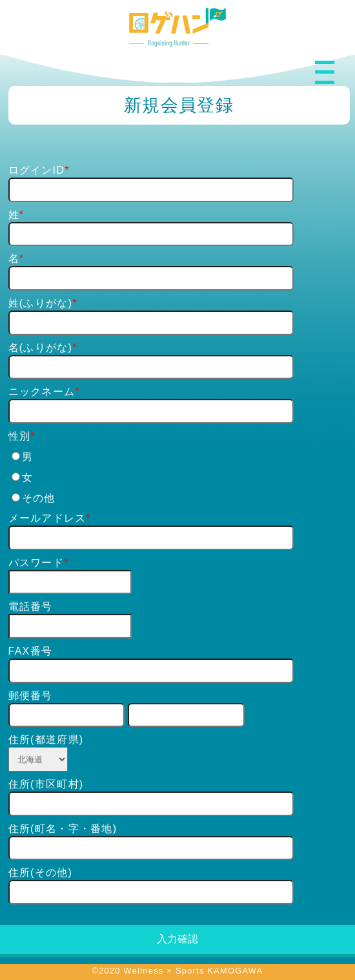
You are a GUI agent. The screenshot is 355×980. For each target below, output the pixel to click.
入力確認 (177, 939)
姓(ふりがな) (41, 303)
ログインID (37, 170)
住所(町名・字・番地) (63, 829)
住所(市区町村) (46, 784)
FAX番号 (31, 651)
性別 (20, 436)
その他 (34, 498)
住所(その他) (41, 873)
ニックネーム (42, 392)
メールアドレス (47, 518)
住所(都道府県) (46, 740)
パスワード (36, 563)
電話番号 (31, 607)
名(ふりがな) (41, 348)
